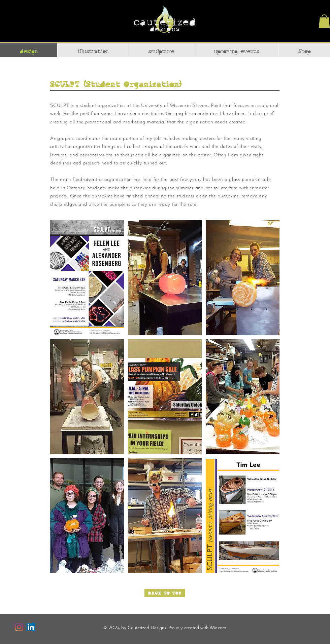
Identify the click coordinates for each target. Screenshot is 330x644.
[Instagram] (19, 627)
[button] (324, 21)
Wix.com (218, 628)
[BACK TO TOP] (165, 593)
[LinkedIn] (31, 627)
